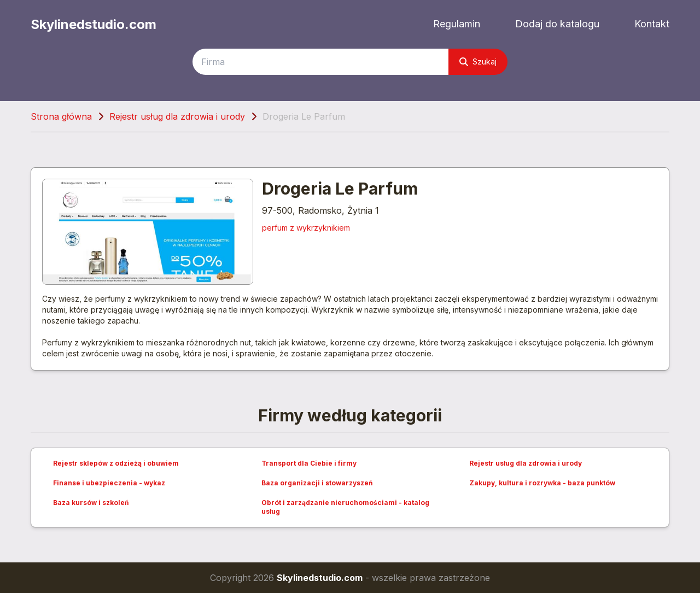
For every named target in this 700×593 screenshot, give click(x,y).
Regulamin (457, 24)
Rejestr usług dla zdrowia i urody (177, 116)
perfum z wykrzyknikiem (306, 228)
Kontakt (652, 24)
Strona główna (61, 116)
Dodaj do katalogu (557, 24)
